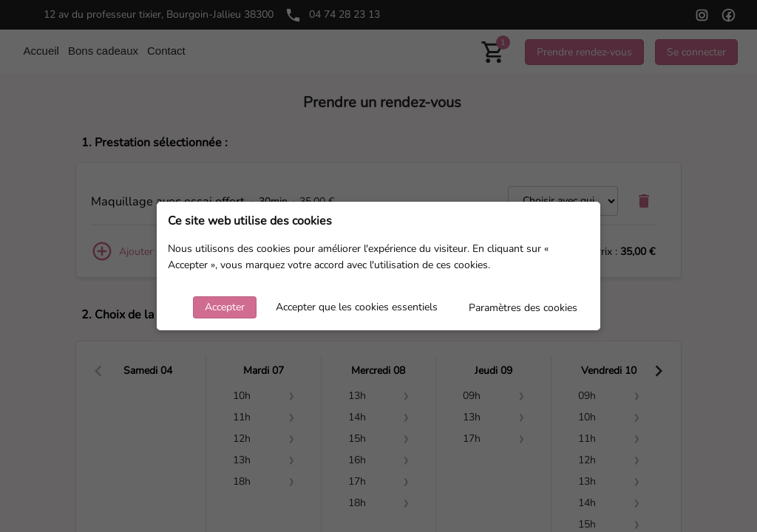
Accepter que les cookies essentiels (357, 307)
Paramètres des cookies (523, 308)
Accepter (225, 307)
